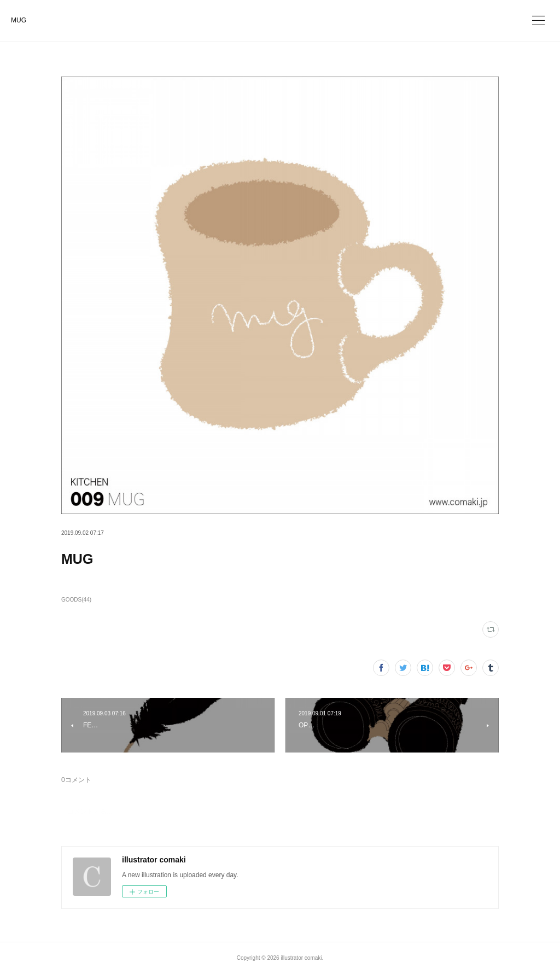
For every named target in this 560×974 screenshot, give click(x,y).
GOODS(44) (76, 600)
